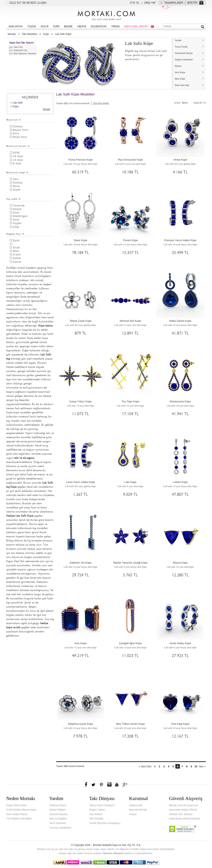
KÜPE (56, 27)
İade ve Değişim (58, 819)
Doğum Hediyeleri (184, 60)
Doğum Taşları (97, 810)
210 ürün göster (101, 103)
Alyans (178, 66)
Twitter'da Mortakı (94, 785)
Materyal (14, 120)
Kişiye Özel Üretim (16, 805)
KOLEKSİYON (99, 27)
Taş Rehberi (96, 814)
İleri (185, 102)
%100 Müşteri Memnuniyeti (21, 810)
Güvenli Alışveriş (58, 814)
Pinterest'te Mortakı (101, 785)
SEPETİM (192, 3)
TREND (116, 27)
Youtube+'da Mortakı (117, 785)
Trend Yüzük (181, 47)
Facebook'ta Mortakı (86, 785)
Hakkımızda (136, 805)
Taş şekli (14, 199)
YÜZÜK (32, 27)
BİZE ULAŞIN (38, 3)
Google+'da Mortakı (126, 785)
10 (196, 766)
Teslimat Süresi (58, 805)
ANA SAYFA (16, 27)
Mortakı (12, 34)
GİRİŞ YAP (150, 3)
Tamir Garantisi (58, 823)
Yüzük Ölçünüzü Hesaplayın (105, 823)
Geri (177, 102)
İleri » (202, 766)
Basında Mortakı (138, 810)
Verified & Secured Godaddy (182, 829)
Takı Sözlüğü (96, 819)
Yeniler (178, 40)
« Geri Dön (145, 766)
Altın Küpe (180, 79)
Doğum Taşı (15, 234)
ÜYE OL (135, 3)
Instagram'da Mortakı (109, 785)
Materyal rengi (17, 172)
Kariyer (133, 814)
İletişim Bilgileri (57, 810)
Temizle (46, 109)
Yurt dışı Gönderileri (60, 828)
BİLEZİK (68, 27)
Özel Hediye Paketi (17, 814)
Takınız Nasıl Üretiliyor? (102, 805)
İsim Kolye (180, 72)
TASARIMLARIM (171, 3)
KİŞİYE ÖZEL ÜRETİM (136, 27)
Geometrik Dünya (184, 53)
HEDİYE (82, 27)
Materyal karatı (18, 146)
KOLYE (45, 27)
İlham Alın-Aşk (182, 85)
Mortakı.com (106, 15)
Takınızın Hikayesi (113, 853)
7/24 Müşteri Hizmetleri (19, 819)
